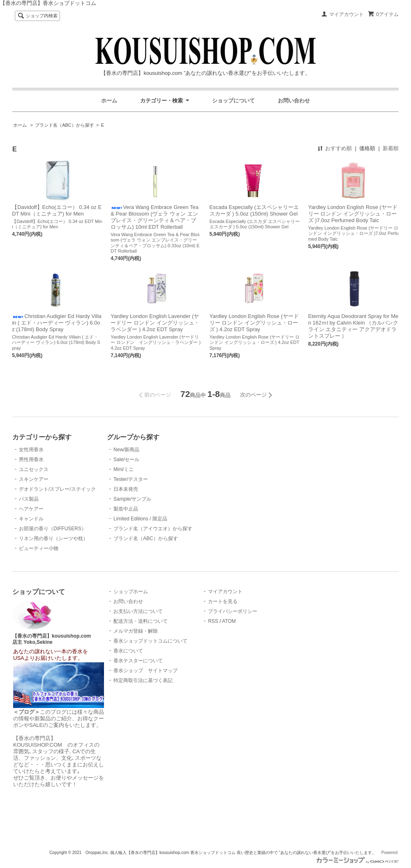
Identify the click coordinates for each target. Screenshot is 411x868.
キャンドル (31, 519)
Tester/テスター (131, 479)
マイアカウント (346, 14)
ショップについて (233, 101)
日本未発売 (126, 489)
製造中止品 (126, 509)
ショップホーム (131, 592)
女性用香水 (31, 450)
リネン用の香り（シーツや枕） (53, 538)
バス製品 (29, 499)
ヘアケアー (31, 509)
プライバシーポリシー (233, 611)
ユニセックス (34, 469)
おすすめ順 (338, 148)
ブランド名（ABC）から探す (65, 125)
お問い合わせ (294, 101)
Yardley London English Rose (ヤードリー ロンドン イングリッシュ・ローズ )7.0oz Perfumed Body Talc (353, 214)
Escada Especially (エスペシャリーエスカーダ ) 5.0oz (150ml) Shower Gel (254, 210)
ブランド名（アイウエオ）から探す (153, 529)
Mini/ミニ (124, 469)
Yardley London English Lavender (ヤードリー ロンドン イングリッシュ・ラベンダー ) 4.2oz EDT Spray (155, 323)
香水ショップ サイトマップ (145, 671)
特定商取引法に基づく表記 (143, 680)
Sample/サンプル (132, 499)
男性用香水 (31, 460)
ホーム (109, 101)
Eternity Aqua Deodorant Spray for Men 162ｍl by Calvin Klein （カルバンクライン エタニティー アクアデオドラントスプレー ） (353, 326)
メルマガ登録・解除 (136, 631)
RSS (213, 621)
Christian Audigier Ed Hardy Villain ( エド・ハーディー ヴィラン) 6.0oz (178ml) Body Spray (57, 323)
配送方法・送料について (141, 621)
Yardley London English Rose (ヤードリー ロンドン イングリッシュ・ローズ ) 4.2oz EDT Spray (254, 323)
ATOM (229, 621)
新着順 (391, 148)
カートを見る (223, 601)
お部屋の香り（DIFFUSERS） (53, 529)
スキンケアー (34, 479)
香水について (128, 651)
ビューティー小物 (39, 548)
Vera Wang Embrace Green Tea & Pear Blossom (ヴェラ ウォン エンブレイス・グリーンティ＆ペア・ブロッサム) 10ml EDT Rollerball (155, 217)
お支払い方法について (138, 611)
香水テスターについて (138, 661)
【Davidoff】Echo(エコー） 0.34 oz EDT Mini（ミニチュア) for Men (57, 210)
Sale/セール (126, 460)
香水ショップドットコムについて (150, 641)
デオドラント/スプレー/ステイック (57, 489)
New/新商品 (126, 450)
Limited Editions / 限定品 (140, 519)
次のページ (253, 395)
